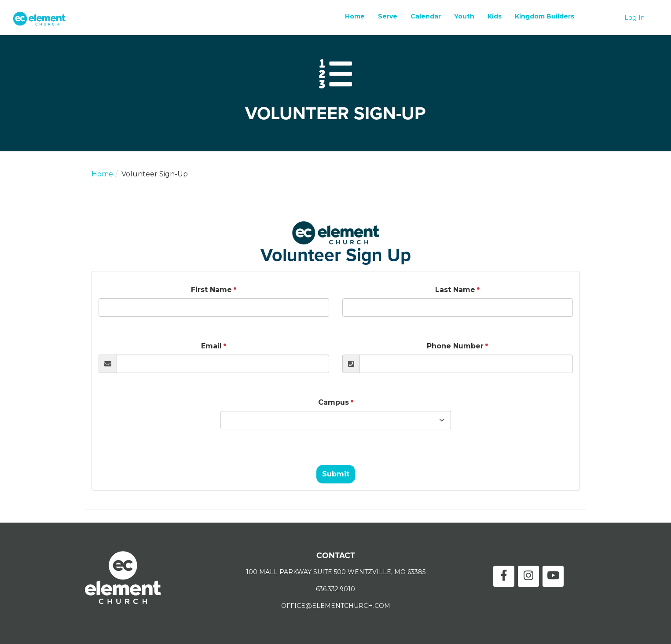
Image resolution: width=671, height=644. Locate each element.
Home (355, 16)
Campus (334, 402)
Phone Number (455, 346)
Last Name (455, 290)
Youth (464, 16)
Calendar (426, 16)
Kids (495, 16)
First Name (211, 290)
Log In (634, 18)
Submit (336, 474)
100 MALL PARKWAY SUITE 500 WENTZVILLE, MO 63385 (336, 572)
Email (211, 346)
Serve (388, 16)
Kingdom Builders (544, 16)
